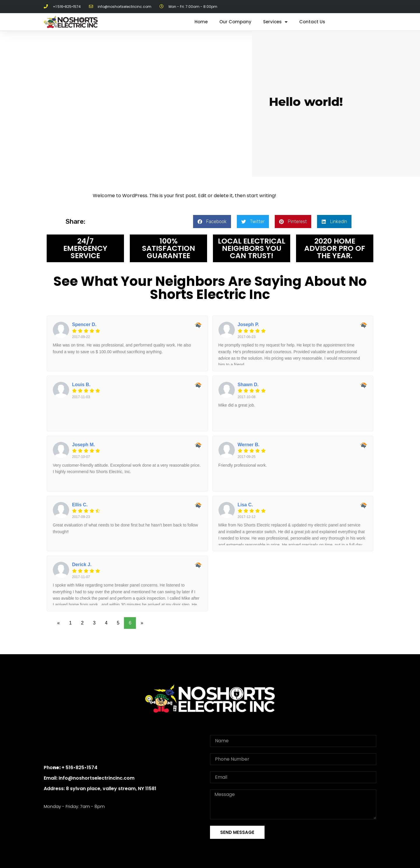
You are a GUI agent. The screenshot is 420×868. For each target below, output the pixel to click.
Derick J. (82, 565)
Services (275, 22)
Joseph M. (83, 445)
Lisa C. (245, 505)
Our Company (235, 22)
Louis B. (81, 385)
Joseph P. (249, 324)
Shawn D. (248, 385)
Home (201, 22)
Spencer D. (84, 324)
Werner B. (249, 445)
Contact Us (312, 22)
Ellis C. (80, 505)
